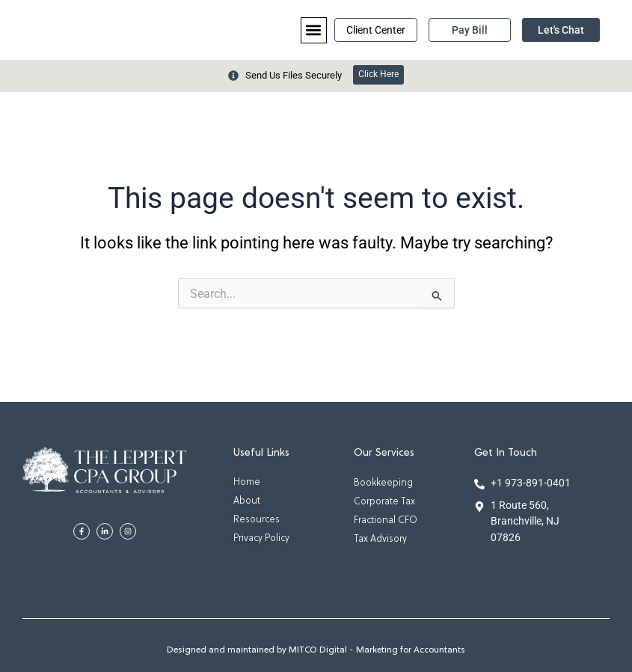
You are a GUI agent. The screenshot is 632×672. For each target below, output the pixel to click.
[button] (314, 30)
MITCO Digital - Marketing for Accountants (377, 650)
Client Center (376, 30)
